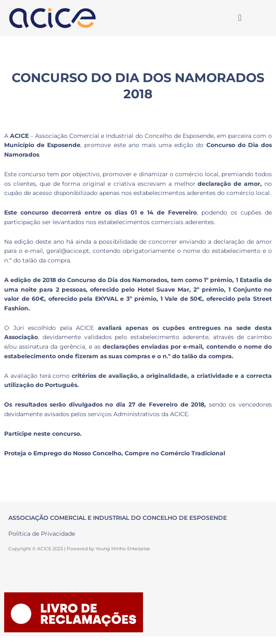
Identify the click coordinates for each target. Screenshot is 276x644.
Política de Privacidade (42, 534)
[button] (240, 18)
